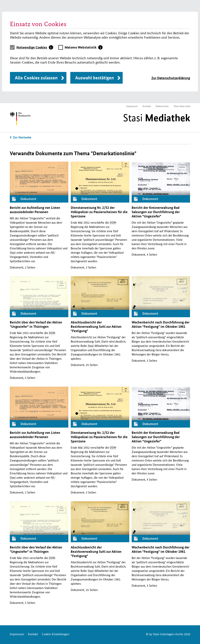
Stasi (157, 118)
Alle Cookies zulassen (36, 78)
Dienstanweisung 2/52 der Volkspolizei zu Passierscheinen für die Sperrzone (99, 212)
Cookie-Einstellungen (55, 634)
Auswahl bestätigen (95, 78)
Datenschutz (162, 106)
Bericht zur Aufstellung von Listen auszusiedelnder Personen (35, 210)
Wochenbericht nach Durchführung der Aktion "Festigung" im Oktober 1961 (161, 324)
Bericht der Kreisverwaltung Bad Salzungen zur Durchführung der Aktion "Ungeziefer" (156, 212)
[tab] (35, 47)
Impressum (132, 106)
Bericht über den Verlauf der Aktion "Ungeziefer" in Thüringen (36, 324)
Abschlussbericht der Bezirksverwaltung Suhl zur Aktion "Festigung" (96, 326)
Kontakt (147, 106)
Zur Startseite (22, 137)
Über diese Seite (182, 106)
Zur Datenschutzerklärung (171, 78)
